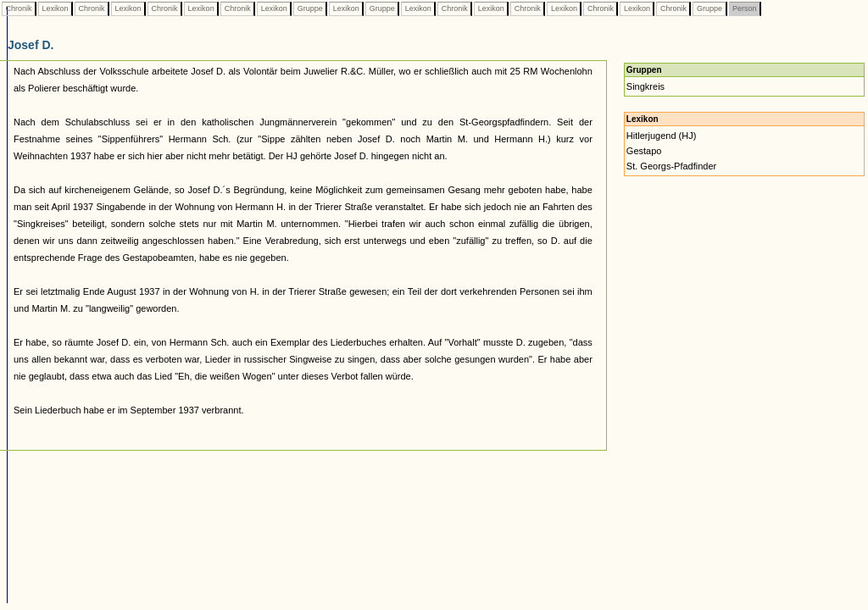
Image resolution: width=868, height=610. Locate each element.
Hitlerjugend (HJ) (662, 136)
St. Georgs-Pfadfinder (671, 166)
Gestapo (644, 151)
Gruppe (310, 8)
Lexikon (55, 8)
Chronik (19, 8)
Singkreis (645, 86)
